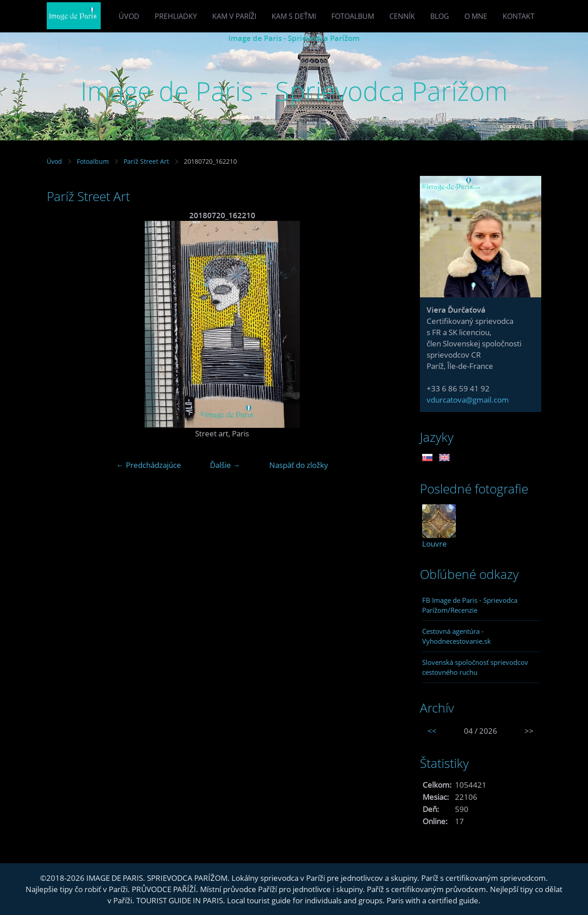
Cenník (402, 16)
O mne (476, 16)
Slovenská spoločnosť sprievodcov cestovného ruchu (475, 667)
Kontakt (519, 16)
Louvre (434, 544)
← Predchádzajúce (149, 465)
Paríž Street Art (147, 161)
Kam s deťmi (294, 16)
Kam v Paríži (234, 16)
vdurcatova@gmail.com (468, 400)
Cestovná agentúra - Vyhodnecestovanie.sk (457, 636)
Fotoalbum (353, 16)
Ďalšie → (225, 465)
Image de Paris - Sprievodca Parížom (294, 38)
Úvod (129, 16)
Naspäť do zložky (299, 465)
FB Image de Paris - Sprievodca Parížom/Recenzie (470, 605)
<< (432, 731)
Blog (440, 16)
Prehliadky (176, 16)
